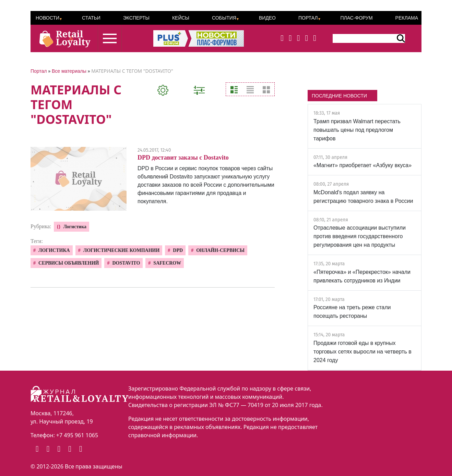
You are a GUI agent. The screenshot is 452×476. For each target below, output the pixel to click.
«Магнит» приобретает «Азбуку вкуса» (362, 165)
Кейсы (181, 18)
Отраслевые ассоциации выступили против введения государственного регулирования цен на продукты (360, 236)
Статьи (91, 18)
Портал (308, 18)
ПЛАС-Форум (356, 18)
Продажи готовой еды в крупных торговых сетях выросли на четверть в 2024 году (362, 352)
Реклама (407, 18)
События (224, 18)
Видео (267, 18)
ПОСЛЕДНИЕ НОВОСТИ (339, 96)
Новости (47, 18)
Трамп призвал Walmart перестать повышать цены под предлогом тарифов (357, 130)
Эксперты (136, 18)
